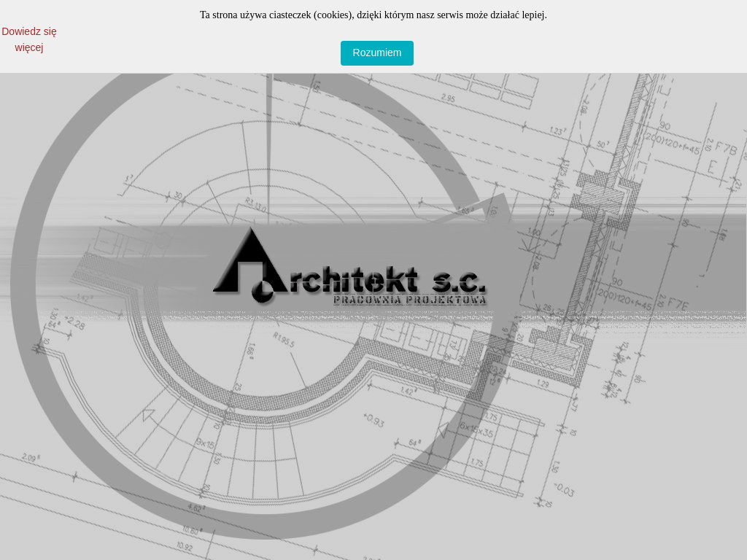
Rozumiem (378, 52)
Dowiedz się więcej (29, 33)
